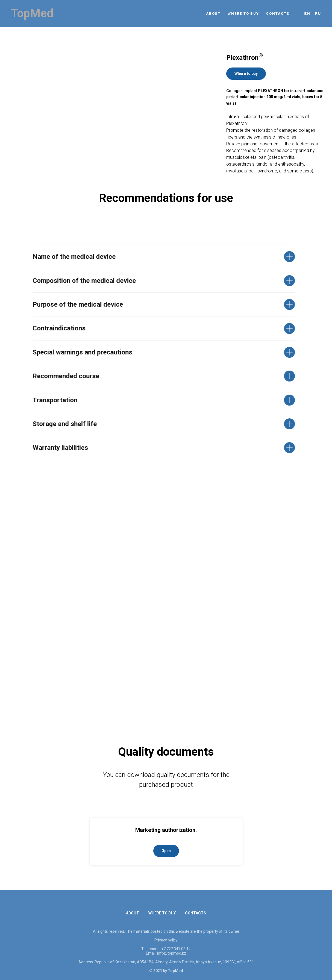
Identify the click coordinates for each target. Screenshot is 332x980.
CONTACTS (278, 14)
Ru (318, 14)
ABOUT (213, 14)
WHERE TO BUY (243, 14)
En (307, 14)
